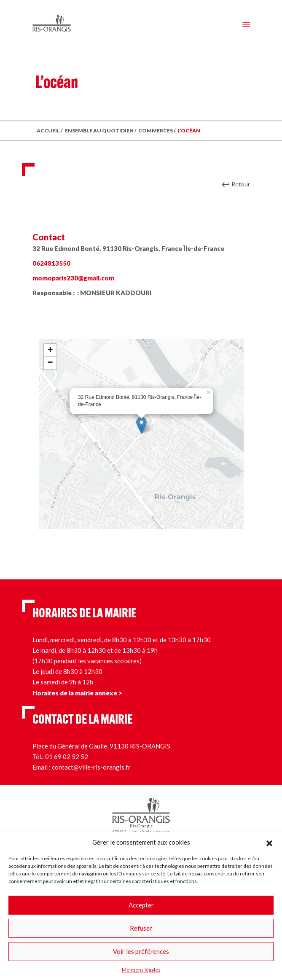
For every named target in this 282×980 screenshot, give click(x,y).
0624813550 (51, 263)
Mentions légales (141, 970)
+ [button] (50, 350)
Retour (241, 184)
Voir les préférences (141, 951)
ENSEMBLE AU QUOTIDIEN (99, 131)
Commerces (156, 131)
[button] (269, 842)
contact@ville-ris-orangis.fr (91, 767)
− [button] (50, 363)
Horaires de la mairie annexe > (77, 693)
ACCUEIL (48, 131)
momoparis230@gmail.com (73, 278)
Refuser (141, 928)
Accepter (141, 905)
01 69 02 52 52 (67, 757)
